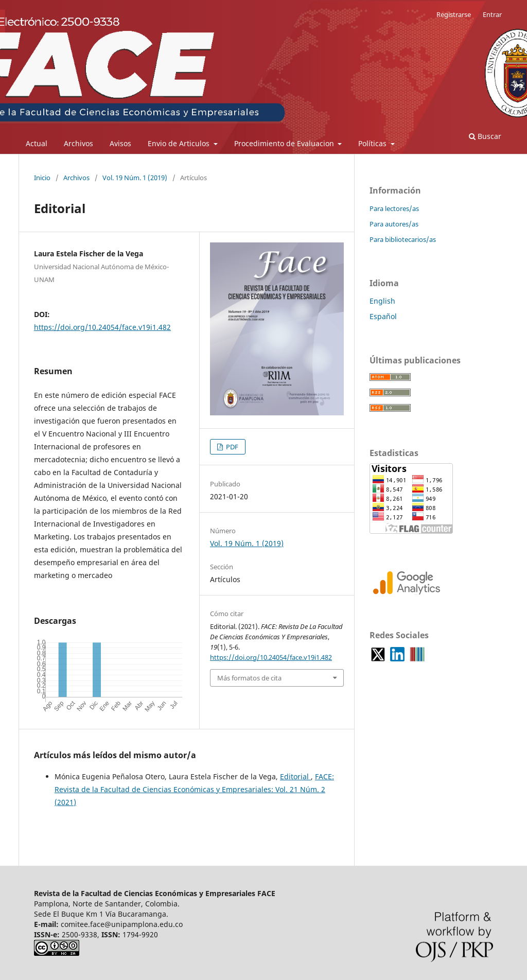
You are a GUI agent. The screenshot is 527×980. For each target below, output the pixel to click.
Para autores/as (394, 224)
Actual (37, 143)
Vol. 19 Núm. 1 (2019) (135, 178)
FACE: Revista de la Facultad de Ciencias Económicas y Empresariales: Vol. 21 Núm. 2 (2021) (194, 789)
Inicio (42, 178)
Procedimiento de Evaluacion (285, 143)
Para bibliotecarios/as (403, 239)
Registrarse (454, 14)
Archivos (78, 143)
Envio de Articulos (180, 143)
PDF (231, 447)
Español (383, 316)
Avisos (120, 143)
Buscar (485, 136)
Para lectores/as (394, 208)
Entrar (492, 14)
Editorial (295, 776)
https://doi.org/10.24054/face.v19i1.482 (102, 327)
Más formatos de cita (249, 678)
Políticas (373, 143)
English (382, 301)
